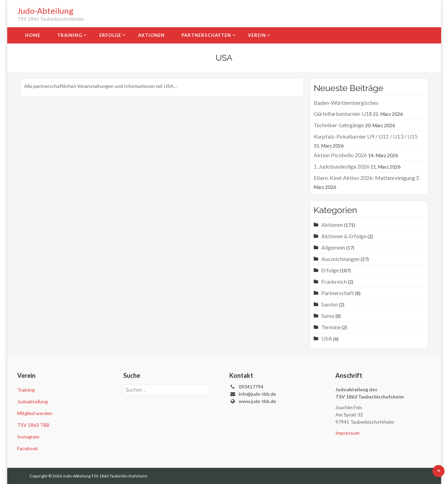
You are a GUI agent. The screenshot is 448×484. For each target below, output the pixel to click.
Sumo (328, 316)
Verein (257, 35)
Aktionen (151, 35)
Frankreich (334, 281)
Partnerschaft (338, 293)
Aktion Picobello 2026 (340, 155)
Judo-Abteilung (45, 11)
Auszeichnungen (340, 259)
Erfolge (110, 35)
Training (70, 35)
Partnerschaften (206, 35)
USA (327, 338)
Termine (331, 327)
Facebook (28, 448)
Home (33, 35)
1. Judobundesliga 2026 (342, 166)
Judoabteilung (33, 401)
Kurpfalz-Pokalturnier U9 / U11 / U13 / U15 (366, 136)
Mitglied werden (35, 413)
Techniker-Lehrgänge (339, 125)
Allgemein (333, 247)
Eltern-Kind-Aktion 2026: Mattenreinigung (364, 178)
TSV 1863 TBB (33, 425)
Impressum (347, 433)
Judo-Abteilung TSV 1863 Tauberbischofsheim (105, 476)
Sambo (330, 304)
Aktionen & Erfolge (344, 236)
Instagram (28, 437)
